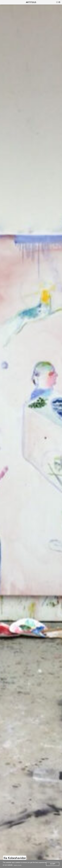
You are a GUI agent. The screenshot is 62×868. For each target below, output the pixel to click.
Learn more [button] (18, 865)
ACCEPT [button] (53, 864)
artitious (31, 2)
